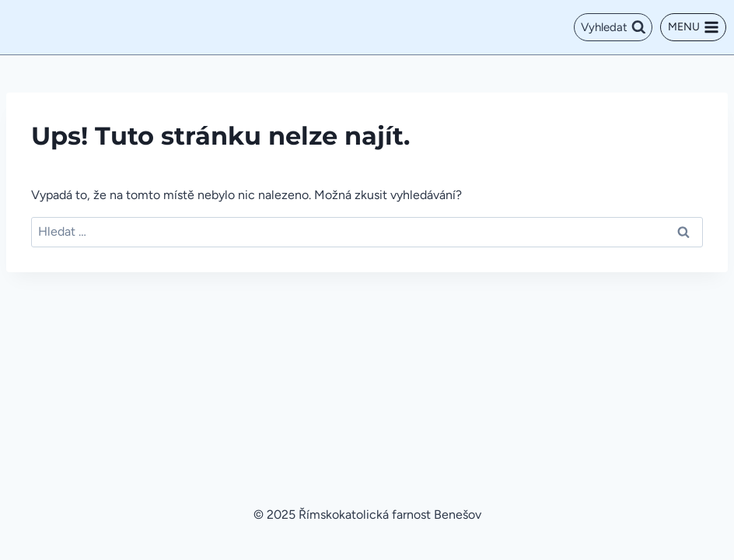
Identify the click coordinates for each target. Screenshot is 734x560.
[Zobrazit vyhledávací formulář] (613, 27)
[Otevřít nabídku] (693, 27)
